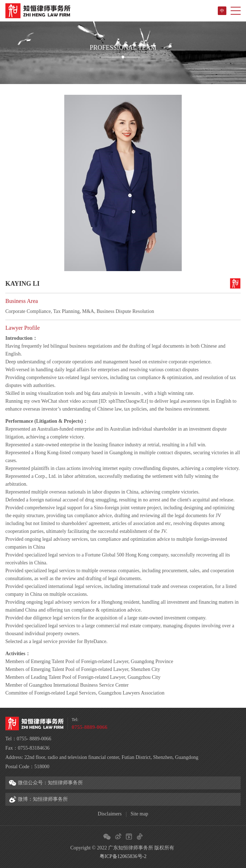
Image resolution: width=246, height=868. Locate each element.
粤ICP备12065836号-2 (123, 856)
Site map (139, 814)
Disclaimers (110, 814)
